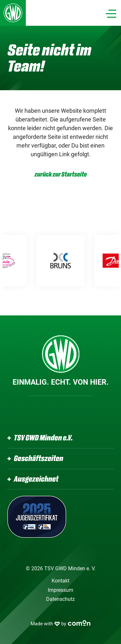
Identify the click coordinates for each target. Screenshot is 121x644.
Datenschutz (60, 599)
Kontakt (60, 581)
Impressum (60, 590)
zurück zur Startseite (61, 174)
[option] (76, 261)
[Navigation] (111, 14)
